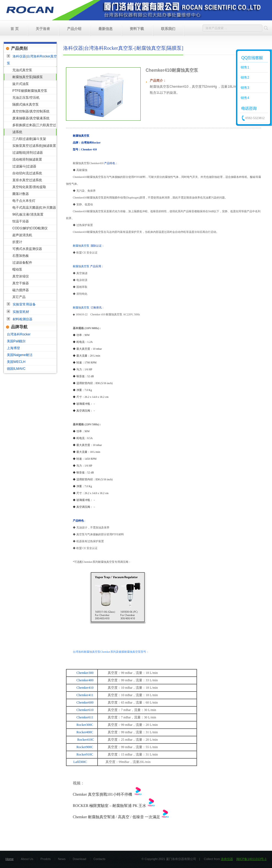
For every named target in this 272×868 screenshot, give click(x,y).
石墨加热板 (21, 256)
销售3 (245, 88)
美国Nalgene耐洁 (20, 355)
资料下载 (137, 29)
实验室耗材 (21, 312)
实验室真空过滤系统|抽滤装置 (34, 146)
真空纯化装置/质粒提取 (29, 187)
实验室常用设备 (24, 304)
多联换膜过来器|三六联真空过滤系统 (34, 129)
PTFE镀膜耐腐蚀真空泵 (30, 91)
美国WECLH (16, 362)
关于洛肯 (43, 29)
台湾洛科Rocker (19, 334)
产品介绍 (74, 29)
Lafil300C (80, 762)
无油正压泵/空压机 (26, 98)
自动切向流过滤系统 (27, 173)
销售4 (245, 98)
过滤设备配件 (22, 263)
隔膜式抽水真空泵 (26, 104)
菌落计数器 (21, 194)
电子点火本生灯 (24, 201)
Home (9, 859)
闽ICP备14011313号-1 (251, 859)
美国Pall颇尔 (16, 341)
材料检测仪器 (23, 319)
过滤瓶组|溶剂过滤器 (28, 153)
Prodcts (45, 859)
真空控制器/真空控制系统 (31, 111)
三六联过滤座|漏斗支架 (29, 139)
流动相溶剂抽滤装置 (27, 159)
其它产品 (19, 297)
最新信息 (106, 29)
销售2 (245, 78)
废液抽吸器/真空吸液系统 (31, 118)
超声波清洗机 (22, 235)
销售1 (245, 67)
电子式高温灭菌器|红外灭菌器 (34, 208)
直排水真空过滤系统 (27, 180)
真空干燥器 (21, 283)
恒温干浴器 (21, 221)
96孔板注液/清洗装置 (28, 214)
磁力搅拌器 (21, 290)
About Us (27, 859)
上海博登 (13, 348)
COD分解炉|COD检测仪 (30, 228)
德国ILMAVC (16, 369)
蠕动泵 (17, 269)
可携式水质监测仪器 (27, 249)
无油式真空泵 (22, 70)
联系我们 (168, 29)
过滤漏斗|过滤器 (24, 166)
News (62, 859)
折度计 (17, 242)
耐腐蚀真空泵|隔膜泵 (28, 77)
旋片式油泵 (21, 84)
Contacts (99, 859)
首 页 (15, 29)
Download (80, 859)
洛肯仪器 (227, 859)
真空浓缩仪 (21, 276)
